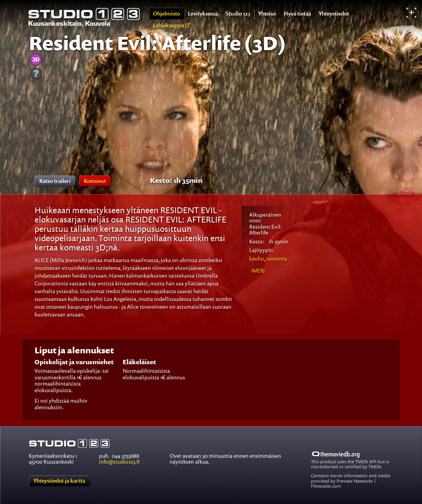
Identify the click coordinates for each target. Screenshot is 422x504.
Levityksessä (203, 13)
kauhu (257, 258)
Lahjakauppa (171, 25)
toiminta (268, 260)
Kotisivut (95, 181)
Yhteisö (267, 13)
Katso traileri (55, 181)
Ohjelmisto (167, 13)
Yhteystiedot (334, 13)
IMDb (258, 270)
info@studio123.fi (119, 461)
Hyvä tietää (297, 13)
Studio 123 (238, 13)
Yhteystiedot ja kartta (59, 481)
